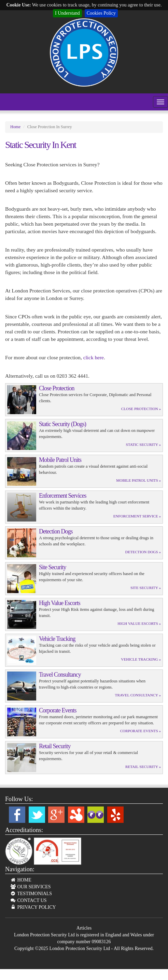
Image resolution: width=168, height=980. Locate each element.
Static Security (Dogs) (62, 424)
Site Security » (146, 588)
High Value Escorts (60, 603)
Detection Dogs (56, 531)
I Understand (67, 13)
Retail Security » (143, 767)
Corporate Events (58, 710)
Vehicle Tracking (57, 639)
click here (94, 357)
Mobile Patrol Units (60, 460)
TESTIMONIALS (31, 894)
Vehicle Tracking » (141, 659)
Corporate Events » (141, 731)
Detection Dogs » (143, 552)
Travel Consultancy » (138, 695)
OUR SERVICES (30, 887)
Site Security (53, 567)
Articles (84, 928)
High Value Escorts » (139, 623)
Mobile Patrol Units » (138, 480)
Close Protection (57, 388)
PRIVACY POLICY (33, 907)
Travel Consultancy (60, 675)
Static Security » (144, 444)
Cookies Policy (101, 13)
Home (15, 127)
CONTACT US (28, 900)
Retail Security (55, 746)
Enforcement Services (62, 496)
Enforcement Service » (137, 516)
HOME (21, 880)
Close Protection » (141, 409)
